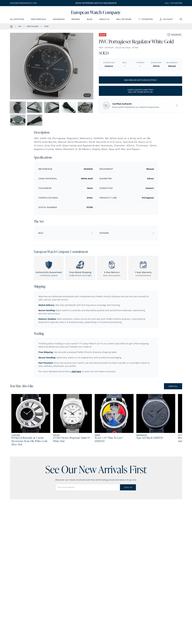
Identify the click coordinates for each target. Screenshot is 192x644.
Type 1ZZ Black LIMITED (150, 447)
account (166, 20)
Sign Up (128, 497)
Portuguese (33, 28)
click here (76, 381)
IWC (20, 28)
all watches (17, 20)
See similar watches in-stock (140, 81)
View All (173, 395)
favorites (146, 20)
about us (104, 20)
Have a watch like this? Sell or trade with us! (140, 92)
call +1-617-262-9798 (173, 3)
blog (90, 20)
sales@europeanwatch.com (23, 3)
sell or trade (124, 20)
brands (76, 20)
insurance (59, 20)
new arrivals (38, 20)
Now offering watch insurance (96, 3)
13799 (46, 28)
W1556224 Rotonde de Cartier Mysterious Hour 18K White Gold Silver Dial (29, 451)
